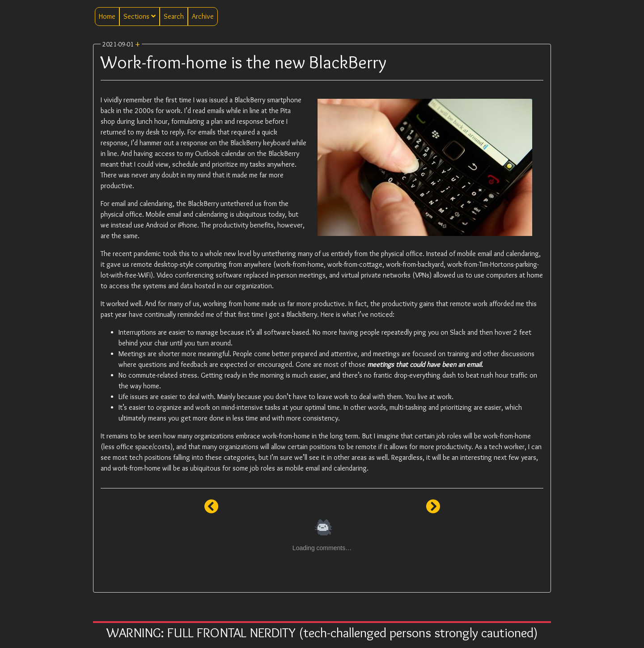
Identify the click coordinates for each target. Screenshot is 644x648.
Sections (140, 16)
